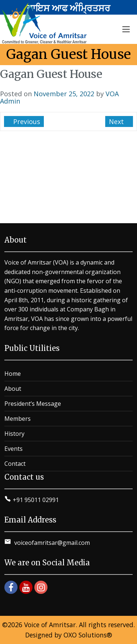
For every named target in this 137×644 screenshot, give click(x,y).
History (14, 434)
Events (14, 449)
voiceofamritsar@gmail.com (51, 543)
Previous (26, 121)
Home (13, 374)
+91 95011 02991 (36, 500)
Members (18, 419)
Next (117, 121)
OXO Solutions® (88, 635)
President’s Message (33, 404)
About (13, 389)
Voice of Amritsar (50, 625)
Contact (15, 464)
